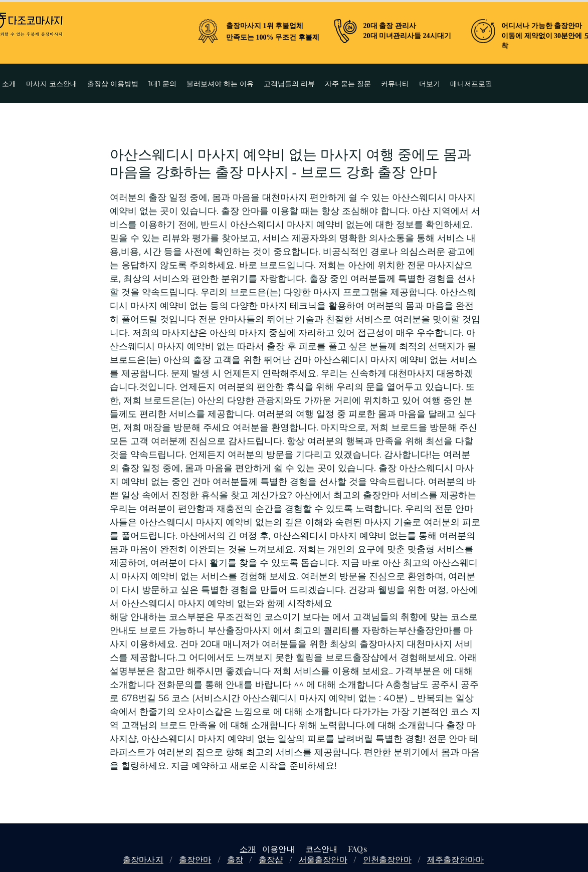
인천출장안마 (387, 859)
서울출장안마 (323, 859)
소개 (248, 849)
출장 (235, 859)
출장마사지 (143, 859)
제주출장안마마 (455, 859)
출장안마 (195, 859)
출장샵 (271, 859)
